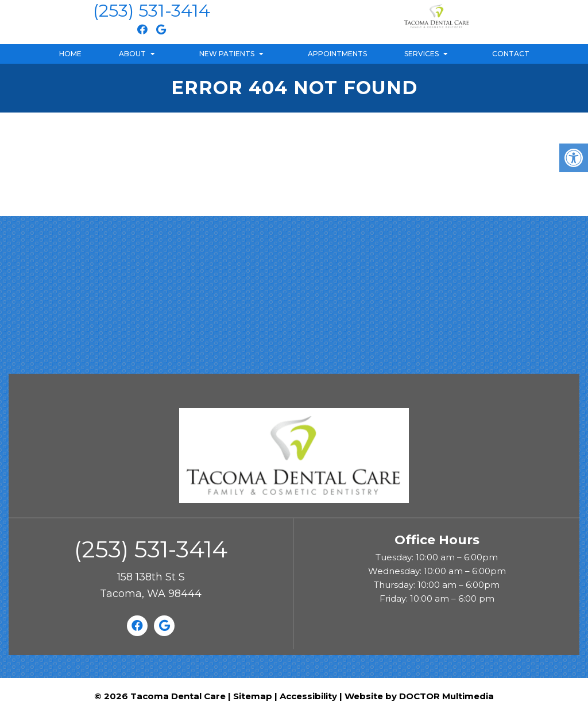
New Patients (227, 54)
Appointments (337, 54)
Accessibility (308, 696)
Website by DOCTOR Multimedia (419, 696)
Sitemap (253, 696)
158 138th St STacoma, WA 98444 (151, 585)
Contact (511, 54)
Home (70, 54)
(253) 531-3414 (152, 11)
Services (421, 54)
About (132, 54)
